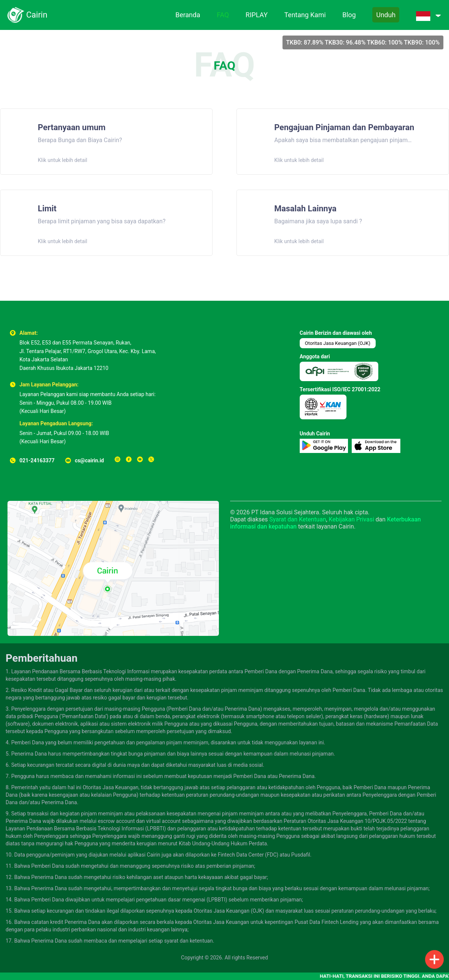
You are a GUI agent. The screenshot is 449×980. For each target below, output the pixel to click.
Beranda (188, 15)
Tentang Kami (305, 15)
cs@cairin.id (89, 460)
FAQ (223, 15)
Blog (349, 15)
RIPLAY (256, 15)
